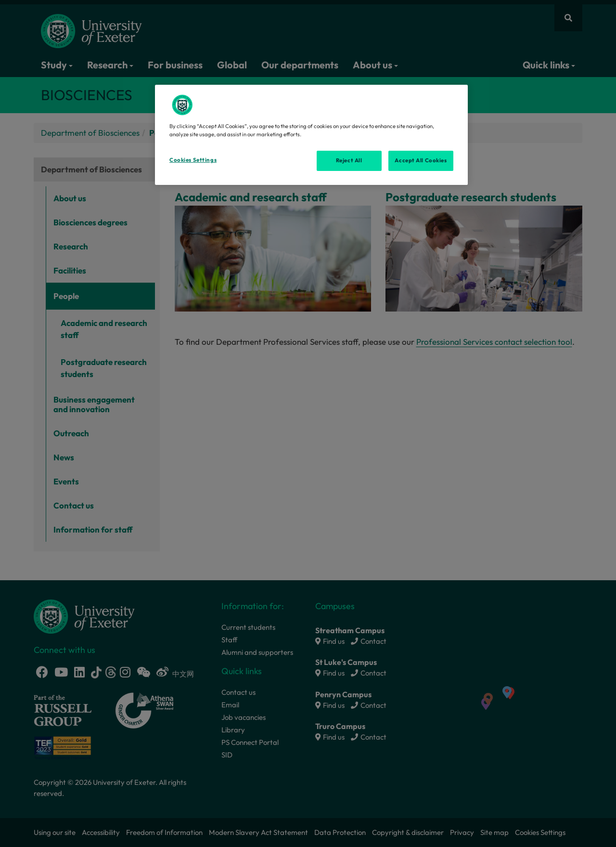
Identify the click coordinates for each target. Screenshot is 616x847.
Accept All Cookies (421, 160)
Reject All (349, 160)
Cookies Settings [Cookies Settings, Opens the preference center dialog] (193, 160)
